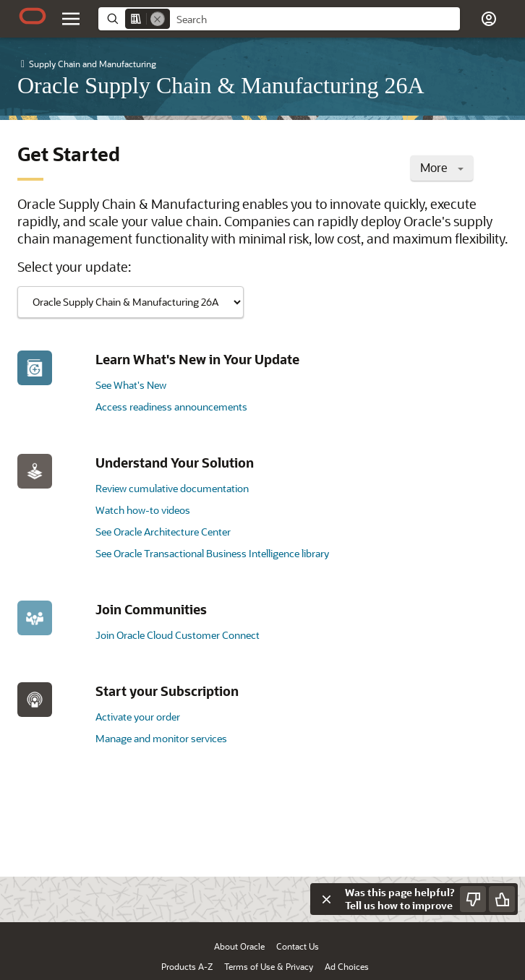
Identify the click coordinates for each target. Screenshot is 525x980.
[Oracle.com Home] (33, 16)
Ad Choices (347, 966)
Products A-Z (187, 966)
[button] (489, 19)
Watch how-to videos (143, 510)
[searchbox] (315, 20)
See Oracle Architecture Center (163, 532)
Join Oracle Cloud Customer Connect (178, 635)
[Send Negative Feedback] (473, 899)
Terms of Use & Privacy (269, 966)
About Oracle (239, 946)
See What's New (131, 385)
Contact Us (298, 946)
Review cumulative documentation (172, 488)
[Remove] (158, 19)
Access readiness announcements (171, 407)
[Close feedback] (326, 899)
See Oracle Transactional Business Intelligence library (212, 553)
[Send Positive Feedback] (502, 899)
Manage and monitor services (161, 738)
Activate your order (138, 717)
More (442, 167)
